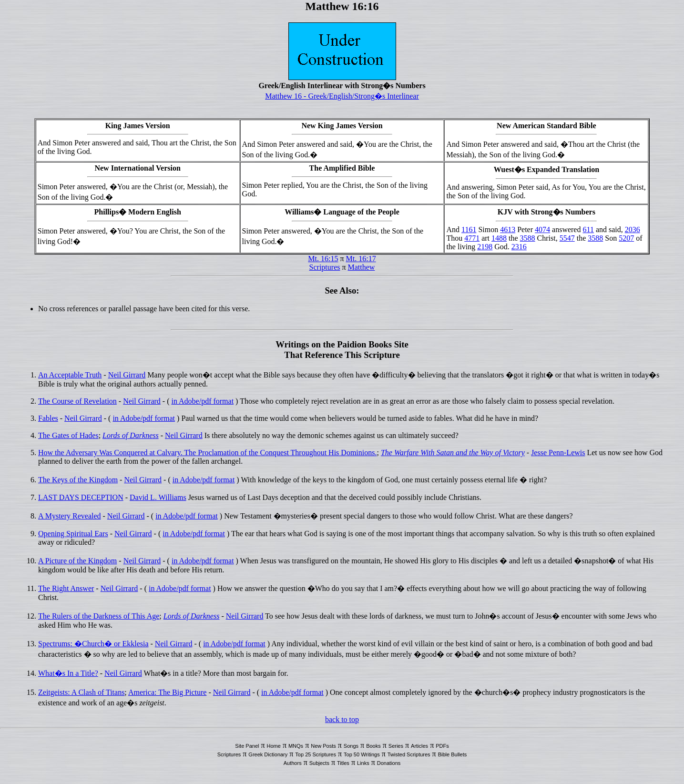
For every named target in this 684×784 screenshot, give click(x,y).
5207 (626, 238)
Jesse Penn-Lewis (558, 453)
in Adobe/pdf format (202, 401)
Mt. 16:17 (361, 259)
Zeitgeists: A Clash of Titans (81, 692)
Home (274, 746)
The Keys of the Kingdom (78, 480)
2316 (519, 247)
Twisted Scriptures (409, 754)
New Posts (323, 746)
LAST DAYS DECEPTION (81, 497)
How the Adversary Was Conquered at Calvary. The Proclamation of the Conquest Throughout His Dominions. (207, 453)
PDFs (442, 746)
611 (588, 229)
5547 (567, 238)
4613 (508, 229)
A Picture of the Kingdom (77, 561)
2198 (485, 247)
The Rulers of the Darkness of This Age (99, 616)
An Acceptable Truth (70, 375)
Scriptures (325, 267)
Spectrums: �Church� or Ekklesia (93, 644)
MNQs (296, 746)
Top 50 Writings (362, 754)
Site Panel (247, 746)
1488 (499, 238)
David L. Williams (158, 497)
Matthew (362, 267)
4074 (542, 229)
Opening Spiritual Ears (73, 534)
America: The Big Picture (168, 692)
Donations (389, 763)
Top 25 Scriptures (316, 754)
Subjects (319, 763)
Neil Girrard (127, 375)
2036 (633, 229)
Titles (343, 763)
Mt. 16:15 (323, 259)
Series (396, 746)
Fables (48, 418)
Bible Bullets (453, 754)
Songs (351, 746)
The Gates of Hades (68, 435)
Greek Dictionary (268, 754)
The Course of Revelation (77, 401)
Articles (419, 746)
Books (373, 746)
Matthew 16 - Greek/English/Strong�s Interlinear (342, 96)
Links (363, 763)
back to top (342, 719)
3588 (528, 238)
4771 (472, 238)
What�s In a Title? (68, 673)
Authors (293, 763)
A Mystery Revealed (70, 516)
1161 (469, 229)
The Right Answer (66, 588)
